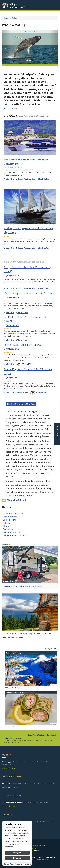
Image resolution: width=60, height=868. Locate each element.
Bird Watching (10, 517)
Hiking (6, 523)
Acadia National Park (19, 7)
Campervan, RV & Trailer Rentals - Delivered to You (23, 586)
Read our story (8, 768)
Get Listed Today (9, 806)
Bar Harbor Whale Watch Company (26, 160)
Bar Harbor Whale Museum (13, 738)
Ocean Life (8, 529)
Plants (6, 526)
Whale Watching (11, 532)
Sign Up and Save (10, 787)
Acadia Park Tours (12, 687)
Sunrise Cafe (10, 727)
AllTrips (13, 4)
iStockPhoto (33, 32)
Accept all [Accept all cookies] (17, 864)
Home (6, 18)
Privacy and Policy (39, 845)
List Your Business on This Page (21, 404)
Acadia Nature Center (13, 513)
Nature (15, 18)
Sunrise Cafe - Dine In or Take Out (23, 345)
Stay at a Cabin (17, 500)
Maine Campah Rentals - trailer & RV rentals (29, 293)
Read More (10, 108)
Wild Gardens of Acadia (15, 536)
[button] (6, 47)
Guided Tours (9, 520)
